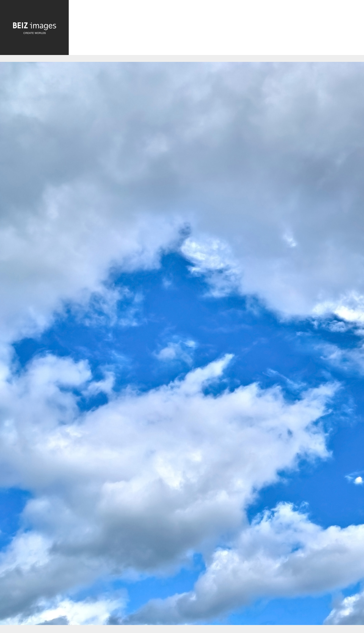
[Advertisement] (216, 29)
